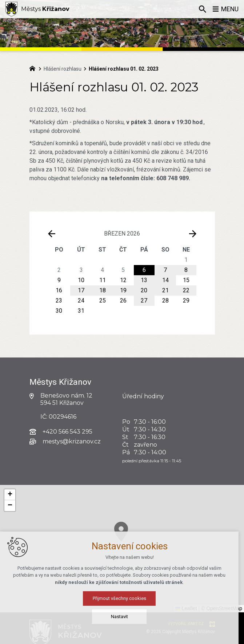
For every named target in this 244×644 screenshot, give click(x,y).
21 (165, 290)
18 (103, 290)
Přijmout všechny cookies (122, 598)
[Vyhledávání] (202, 9)
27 (144, 301)
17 (81, 290)
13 (144, 280)
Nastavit (122, 617)
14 (165, 280)
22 (186, 290)
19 (123, 290)
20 (144, 290)
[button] (10, 495)
